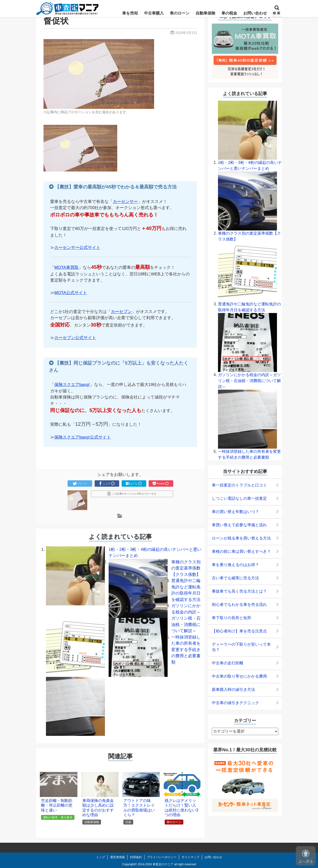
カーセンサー (125, 202)
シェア (107, 484)
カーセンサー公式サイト (77, 248)
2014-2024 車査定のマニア (155, 864)
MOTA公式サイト (71, 293)
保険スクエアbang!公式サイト (83, 437)
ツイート (80, 484)
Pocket (161, 484)
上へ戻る (306, 857)
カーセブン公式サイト (75, 338)
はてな (134, 484)
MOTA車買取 (66, 267)
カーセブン (121, 312)
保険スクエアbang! (72, 385)
